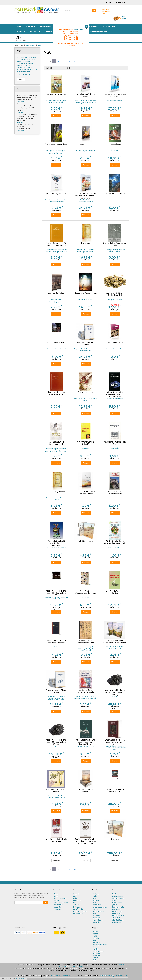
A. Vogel (96, 894)
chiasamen (21, 74)
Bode (95, 960)
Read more (21, 102)
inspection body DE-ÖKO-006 (113, 976)
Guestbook (77, 900)
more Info (115, 215)
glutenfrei (21, 72)
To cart (56, 116)
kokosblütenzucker (24, 67)
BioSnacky (96, 922)
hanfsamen (25, 70)
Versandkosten (20, 979)
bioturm (96, 958)
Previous (48, 61)
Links (75, 898)
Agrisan (95, 896)
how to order (58, 905)
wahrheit (28, 57)
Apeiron (96, 909)
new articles (21, 32)
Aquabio (96, 949)
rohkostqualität (22, 63)
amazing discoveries (100, 907)
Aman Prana (97, 905)
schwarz (20, 61)
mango (30, 65)
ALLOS (95, 898)
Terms (56, 896)
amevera (80, 967)
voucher (34, 57)
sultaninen (32, 59)
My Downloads (78, 913)
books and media (110, 26)
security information (61, 898)
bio (26, 74)
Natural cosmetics (70, 967)
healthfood (30, 26)
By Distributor (31, 45)
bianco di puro (98, 920)
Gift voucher (50, 32)
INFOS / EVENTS (35, 32)
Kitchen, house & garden (89, 26)
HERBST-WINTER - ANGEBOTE (118, 917)
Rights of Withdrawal (61, 903)
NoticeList (77, 907)
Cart (75, 903)
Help (75, 896)
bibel (30, 74)
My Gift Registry (79, 909)
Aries (95, 913)
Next (75, 61)
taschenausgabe (23, 59)
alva (94, 903)
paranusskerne (22, 65)
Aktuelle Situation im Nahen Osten (96, 32)
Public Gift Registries (80, 911)
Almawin (96, 900)
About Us (57, 894)
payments (57, 907)
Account (76, 905)
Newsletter (58, 909)
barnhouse (96, 916)
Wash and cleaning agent (119, 899)
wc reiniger (21, 57)
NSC (40, 45)
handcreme (33, 70)
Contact (76, 894)
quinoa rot (32, 63)
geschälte (27, 72)
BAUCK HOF (97, 918)
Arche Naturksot (98, 911)
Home (19, 26)
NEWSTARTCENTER (60, 976)
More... (21, 80)
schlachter (26, 61)
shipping (57, 900)
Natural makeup (46, 26)
